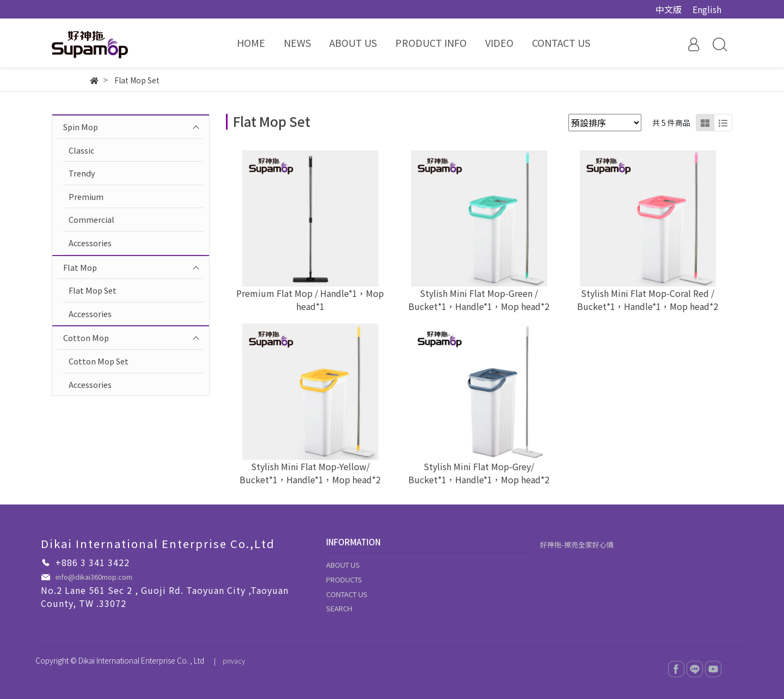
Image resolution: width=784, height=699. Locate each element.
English (707, 9)
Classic (81, 150)
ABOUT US (343, 565)
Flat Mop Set (93, 290)
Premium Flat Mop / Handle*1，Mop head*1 (310, 300)
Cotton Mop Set (99, 361)
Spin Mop (81, 127)
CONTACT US (347, 594)
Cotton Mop (86, 338)
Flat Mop (80, 267)
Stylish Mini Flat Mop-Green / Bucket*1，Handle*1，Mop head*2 (479, 300)
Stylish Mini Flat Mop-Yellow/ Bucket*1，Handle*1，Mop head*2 (310, 473)
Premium (86, 196)
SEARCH (339, 608)
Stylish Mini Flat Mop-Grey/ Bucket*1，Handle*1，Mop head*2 (479, 473)
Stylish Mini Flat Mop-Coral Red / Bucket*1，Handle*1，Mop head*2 (648, 300)
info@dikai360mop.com (94, 577)
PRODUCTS (344, 579)
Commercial (91, 219)
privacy (234, 661)
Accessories (90, 243)
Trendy (82, 173)
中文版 (669, 9)
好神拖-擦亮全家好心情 (577, 545)
